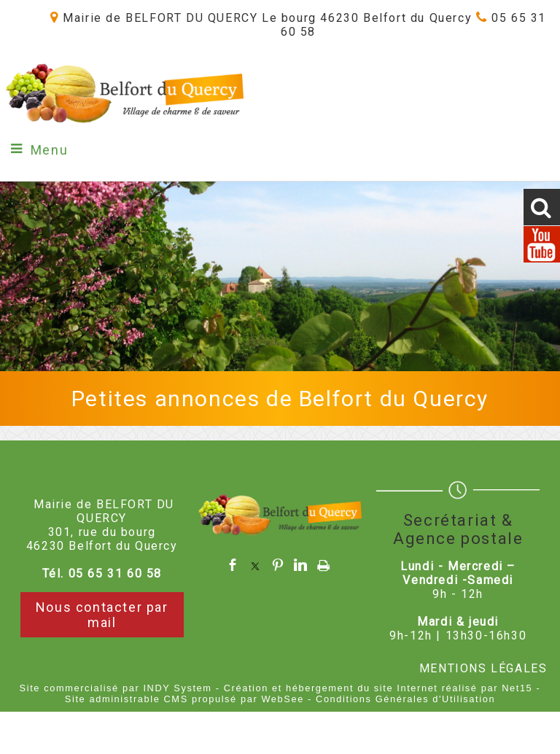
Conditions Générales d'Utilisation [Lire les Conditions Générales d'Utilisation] (405, 699)
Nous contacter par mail (102, 615)
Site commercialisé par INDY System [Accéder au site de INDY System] (116, 688)
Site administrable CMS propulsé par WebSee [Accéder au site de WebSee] (184, 699)
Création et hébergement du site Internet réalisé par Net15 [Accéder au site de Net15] (378, 688)
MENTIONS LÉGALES (483, 668)
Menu (49, 150)
